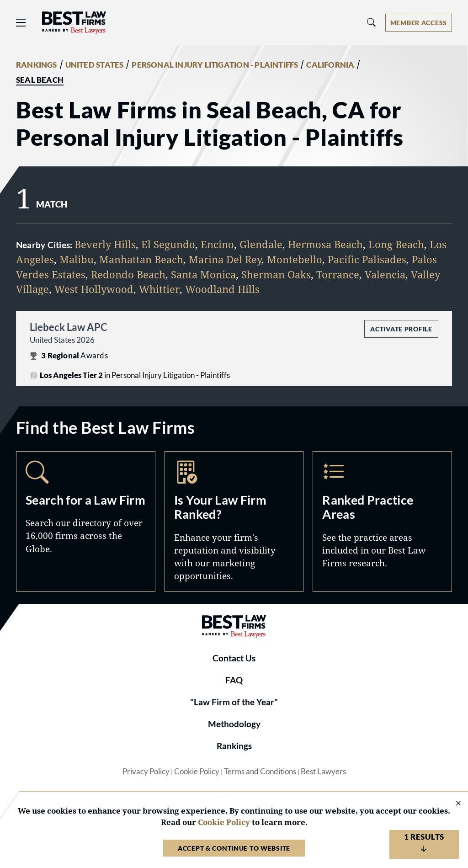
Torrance (338, 274)
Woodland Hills (222, 289)
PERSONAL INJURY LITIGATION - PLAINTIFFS (215, 65)
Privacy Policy (146, 772)
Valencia (385, 274)
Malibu (77, 259)
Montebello (295, 259)
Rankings (234, 746)
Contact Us (234, 658)
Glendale (261, 244)
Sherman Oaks (276, 274)
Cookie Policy (197, 772)
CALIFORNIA (330, 65)
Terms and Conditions (260, 772)
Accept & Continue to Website (234, 848)
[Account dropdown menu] (419, 23)
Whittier (159, 289)
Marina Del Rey (225, 259)
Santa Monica (203, 274)
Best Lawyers (323, 772)
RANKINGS (37, 65)
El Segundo (168, 244)
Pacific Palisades (367, 259)
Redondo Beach (128, 274)
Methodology (234, 724)
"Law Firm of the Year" (234, 702)
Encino (217, 244)
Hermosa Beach (325, 244)
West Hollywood (94, 289)
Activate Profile (401, 329)
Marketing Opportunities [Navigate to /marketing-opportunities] (234, 522)
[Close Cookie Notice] (452, 804)
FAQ (234, 680)
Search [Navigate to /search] (86, 522)
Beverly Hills (105, 244)
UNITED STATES (95, 65)
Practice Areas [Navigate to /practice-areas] (382, 522)
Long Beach (396, 244)
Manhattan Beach (141, 259)
